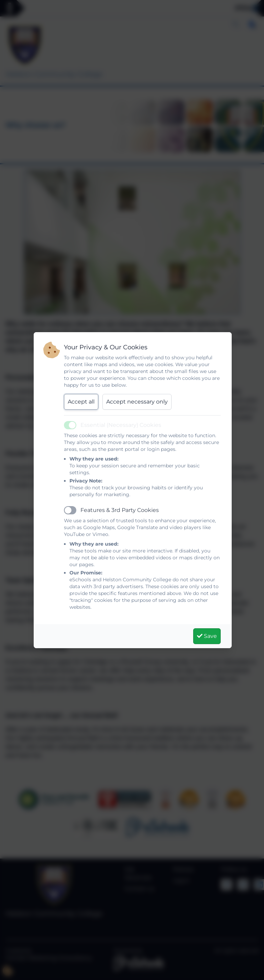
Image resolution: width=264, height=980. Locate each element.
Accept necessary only (137, 402)
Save (207, 636)
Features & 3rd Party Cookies (120, 510)
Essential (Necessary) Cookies (121, 425)
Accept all (81, 402)
